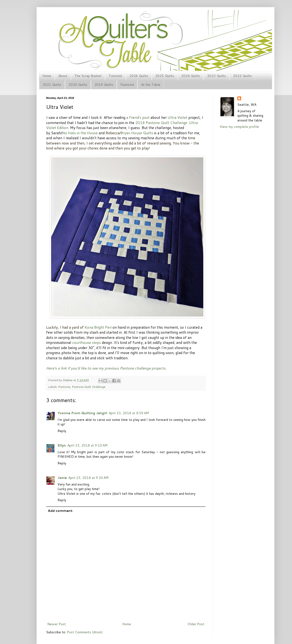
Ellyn (62, 445)
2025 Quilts (165, 76)
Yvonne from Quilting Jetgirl (82, 413)
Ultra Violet (178, 117)
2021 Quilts (52, 85)
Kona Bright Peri (98, 327)
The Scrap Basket (88, 76)
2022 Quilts (242, 76)
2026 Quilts (139, 76)
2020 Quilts (78, 85)
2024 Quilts (191, 76)
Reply (62, 431)
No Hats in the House (80, 133)
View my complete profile (239, 127)
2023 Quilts (217, 76)
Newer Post (57, 624)
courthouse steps (87, 342)
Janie (62, 478)
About (63, 76)
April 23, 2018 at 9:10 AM (87, 445)
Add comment (60, 511)
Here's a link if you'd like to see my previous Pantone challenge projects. (106, 368)
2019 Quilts (104, 85)
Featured (127, 85)
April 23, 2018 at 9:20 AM (88, 478)
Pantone (64, 387)
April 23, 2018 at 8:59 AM (129, 413)
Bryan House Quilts (137, 133)
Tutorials (115, 76)
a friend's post (138, 117)
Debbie (68, 380)
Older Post (196, 624)
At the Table (151, 85)
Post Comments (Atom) (85, 632)
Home (47, 76)
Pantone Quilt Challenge (89, 387)
